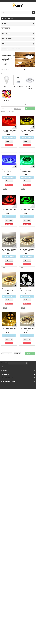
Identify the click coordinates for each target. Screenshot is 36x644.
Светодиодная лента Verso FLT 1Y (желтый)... (27, 131)
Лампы (7, 87)
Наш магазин (7, 39)
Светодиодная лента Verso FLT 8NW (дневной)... (27, 329)
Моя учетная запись (7, 378)
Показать (22, 104)
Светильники (18, 87)
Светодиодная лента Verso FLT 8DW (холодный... (27, 290)
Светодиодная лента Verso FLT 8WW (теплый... (9, 329)
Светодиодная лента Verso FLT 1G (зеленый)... (27, 171)
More (3, 66)
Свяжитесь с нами (27, 1)
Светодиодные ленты (30, 87)
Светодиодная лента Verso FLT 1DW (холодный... (9, 250)
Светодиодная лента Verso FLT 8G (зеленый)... (27, 210)
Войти (33, 1)
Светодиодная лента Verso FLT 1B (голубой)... (9, 171)
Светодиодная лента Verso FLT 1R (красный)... (9, 131)
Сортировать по (4, 104)
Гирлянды (7, 101)
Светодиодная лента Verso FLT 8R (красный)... (9, 210)
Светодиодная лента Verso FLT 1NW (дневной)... (27, 250)
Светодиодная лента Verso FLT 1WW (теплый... (9, 290)
